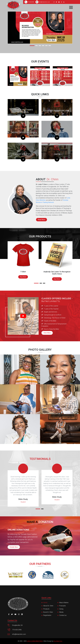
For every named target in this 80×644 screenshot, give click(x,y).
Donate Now (14, 547)
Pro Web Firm (58, 641)
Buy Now (23, 277)
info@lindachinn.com (43, 2)
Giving (61, 609)
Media (61, 612)
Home (45, 603)
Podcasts (63, 606)
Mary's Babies (64, 603)
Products (46, 609)
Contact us (63, 615)
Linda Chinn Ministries (35, 641)
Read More (42, 220)
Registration (47, 615)
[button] (33, 46)
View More (47, 333)
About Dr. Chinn (48, 606)
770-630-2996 (29, 2)
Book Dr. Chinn (48, 612)
